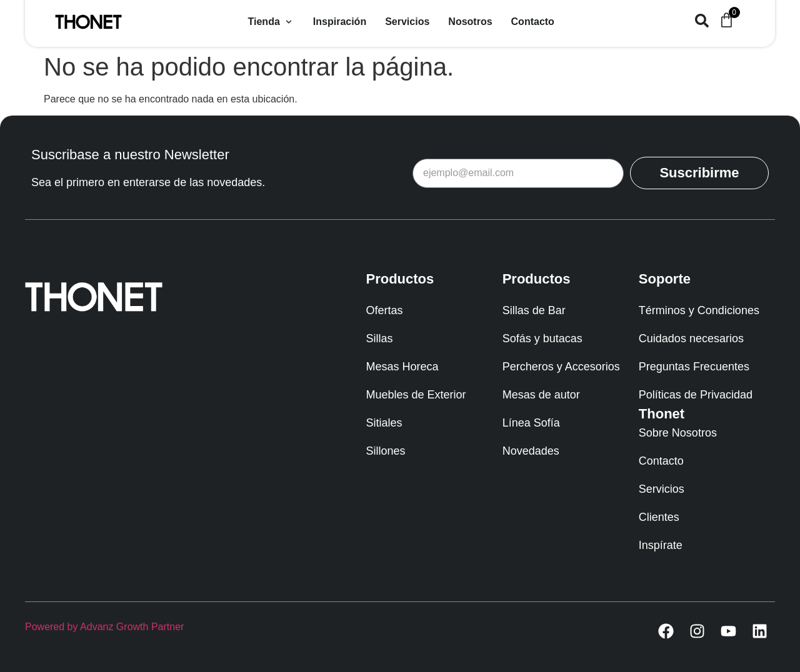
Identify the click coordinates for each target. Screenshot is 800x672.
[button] (271, 22)
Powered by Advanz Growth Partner (104, 627)
